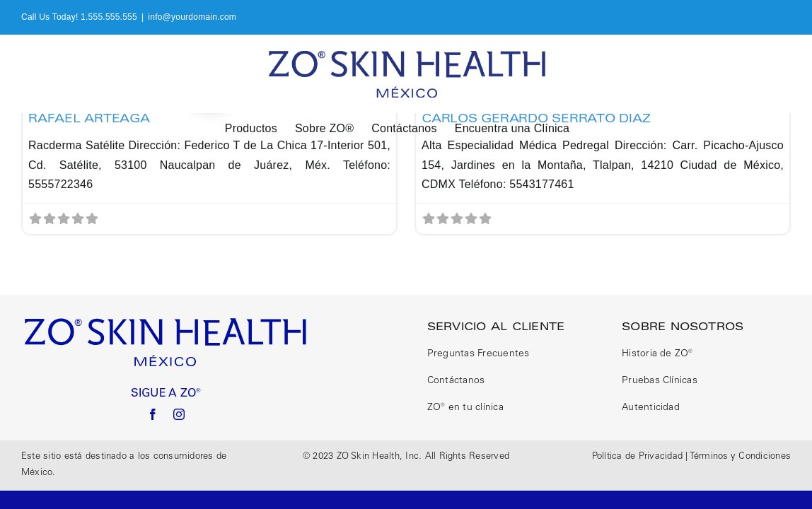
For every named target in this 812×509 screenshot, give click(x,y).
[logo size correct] (166, 321)
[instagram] (179, 414)
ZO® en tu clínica (465, 408)
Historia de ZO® (657, 354)
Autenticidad (651, 408)
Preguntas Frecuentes (478, 354)
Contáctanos (456, 381)
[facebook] (153, 414)
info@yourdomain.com (192, 17)
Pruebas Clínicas (660, 381)
